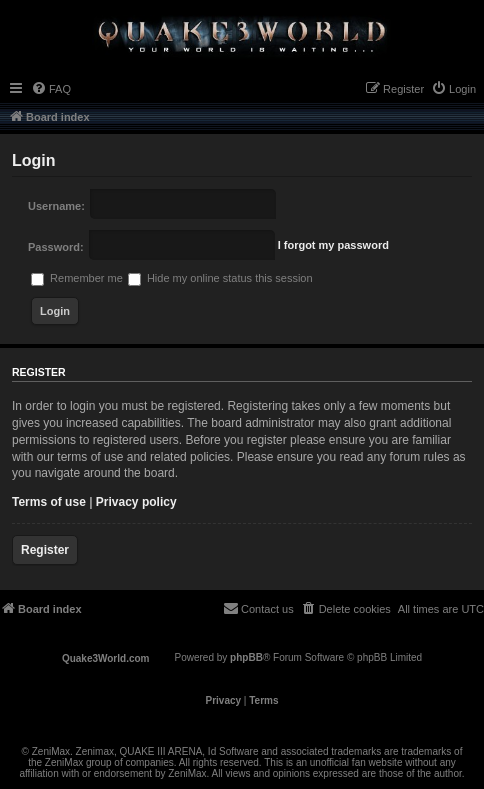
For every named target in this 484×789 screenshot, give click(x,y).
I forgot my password (333, 245)
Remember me (77, 278)
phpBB (246, 657)
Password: (56, 247)
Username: (56, 206)
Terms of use (49, 502)
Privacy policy (136, 502)
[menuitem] (51, 89)
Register (45, 550)
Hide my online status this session (220, 278)
